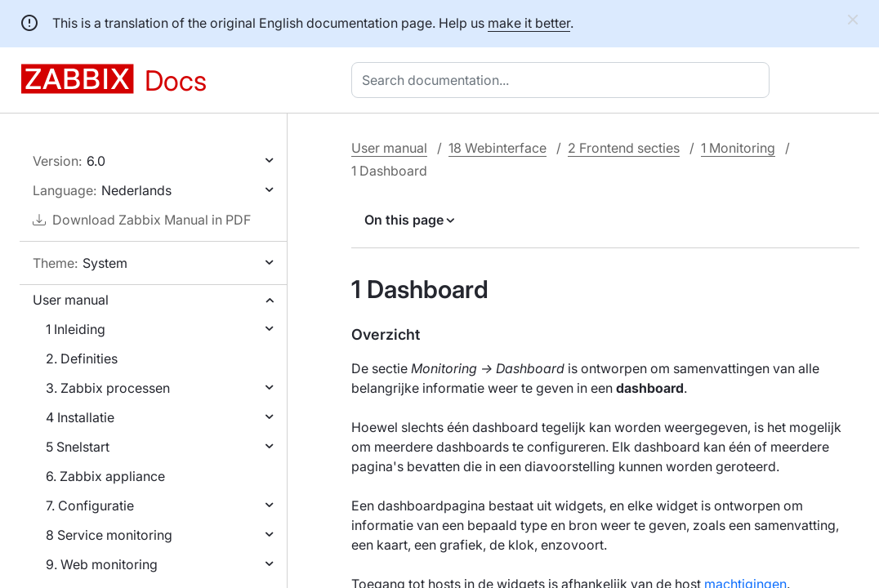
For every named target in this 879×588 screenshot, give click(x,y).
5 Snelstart (78, 447)
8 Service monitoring (109, 535)
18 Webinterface (498, 148)
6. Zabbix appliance (105, 476)
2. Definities (82, 359)
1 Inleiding (76, 329)
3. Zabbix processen (108, 388)
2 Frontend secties (624, 148)
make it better (529, 23)
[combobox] (564, 80)
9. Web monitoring (102, 564)
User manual (71, 300)
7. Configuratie (90, 506)
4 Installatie (80, 417)
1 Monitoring (738, 148)
